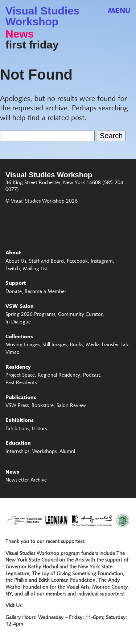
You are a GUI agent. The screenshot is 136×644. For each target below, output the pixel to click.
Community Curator (80, 315)
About (13, 253)
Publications (21, 398)
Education (18, 444)
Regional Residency (59, 376)
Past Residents (21, 383)
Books (77, 345)
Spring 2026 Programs (30, 315)
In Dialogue (18, 322)
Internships (17, 452)
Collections (19, 337)
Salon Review (71, 406)
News (20, 34)
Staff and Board (46, 262)
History (40, 429)
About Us (16, 262)
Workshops (44, 452)
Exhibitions (20, 421)
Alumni (67, 452)
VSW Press (17, 406)
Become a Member (46, 292)
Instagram (102, 262)
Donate (14, 292)
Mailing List (35, 269)
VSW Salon (20, 307)
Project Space (20, 376)
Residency (18, 368)
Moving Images (22, 345)
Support (16, 284)
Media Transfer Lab (107, 345)
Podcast (92, 376)
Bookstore (43, 406)
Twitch (13, 269)
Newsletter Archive (26, 480)
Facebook (77, 262)
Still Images (55, 345)
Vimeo (13, 353)
